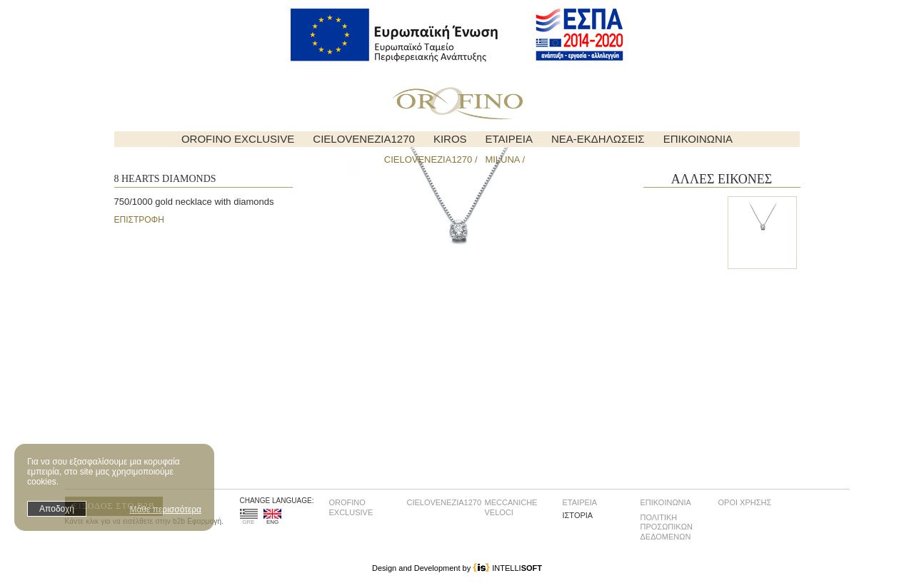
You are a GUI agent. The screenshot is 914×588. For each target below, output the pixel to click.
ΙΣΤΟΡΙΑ (578, 515)
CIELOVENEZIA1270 (364, 139)
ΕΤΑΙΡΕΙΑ (509, 139)
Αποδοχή (57, 509)
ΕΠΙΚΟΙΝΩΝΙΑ (698, 139)
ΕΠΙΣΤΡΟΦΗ (139, 220)
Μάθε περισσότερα (165, 510)
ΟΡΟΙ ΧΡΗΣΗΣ (745, 502)
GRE (249, 517)
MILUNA (502, 159)
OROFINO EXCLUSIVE (238, 139)
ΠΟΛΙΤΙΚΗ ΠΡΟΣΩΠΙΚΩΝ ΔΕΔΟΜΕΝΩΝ (667, 527)
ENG (272, 517)
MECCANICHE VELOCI (511, 507)
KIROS (450, 139)
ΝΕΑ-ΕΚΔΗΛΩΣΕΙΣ (598, 139)
